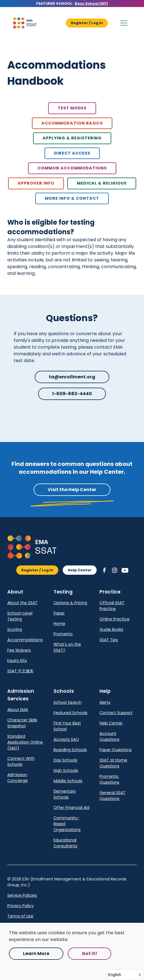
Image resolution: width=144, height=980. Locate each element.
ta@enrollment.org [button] (72, 377)
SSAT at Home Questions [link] (113, 763)
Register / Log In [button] (87, 23)
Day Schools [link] (65, 760)
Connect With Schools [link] (21, 761)
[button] (25, 23)
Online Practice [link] (114, 619)
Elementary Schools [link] (65, 794)
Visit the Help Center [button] (72, 490)
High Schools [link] (66, 770)
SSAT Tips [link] (109, 640)
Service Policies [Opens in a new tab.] (22, 895)
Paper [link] (59, 613)
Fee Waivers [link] (19, 650)
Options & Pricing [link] (70, 603)
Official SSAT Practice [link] (112, 606)
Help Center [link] (111, 723)
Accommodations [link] (25, 640)
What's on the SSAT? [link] (67, 647)
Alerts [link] (105, 702)
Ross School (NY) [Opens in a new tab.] (91, 4)
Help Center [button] (80, 570)
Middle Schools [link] (68, 781)
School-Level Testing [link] (20, 616)
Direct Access (72, 153)
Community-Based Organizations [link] (67, 824)
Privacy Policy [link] (20, 906)
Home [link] (59, 624)
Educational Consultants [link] (65, 843)
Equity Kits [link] (17, 661)
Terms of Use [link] (20, 916)
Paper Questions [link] (116, 750)
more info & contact (72, 198)
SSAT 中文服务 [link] (20, 671)
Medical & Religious (102, 183)
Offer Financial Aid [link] (71, 808)
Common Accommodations (72, 168)
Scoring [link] (15, 629)
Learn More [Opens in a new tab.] (36, 953)
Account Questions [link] (109, 736)
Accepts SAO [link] (66, 739)
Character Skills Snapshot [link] (22, 723)
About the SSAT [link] (22, 603)
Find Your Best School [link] (67, 726)
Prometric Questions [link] (109, 779)
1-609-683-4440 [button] (72, 394)
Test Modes (72, 108)
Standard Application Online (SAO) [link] (25, 742)
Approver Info (36, 183)
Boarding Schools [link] (70, 750)
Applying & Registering (72, 138)
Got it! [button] (90, 953)
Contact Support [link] (116, 713)
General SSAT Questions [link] (112, 796)
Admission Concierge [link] (18, 778)
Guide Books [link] (111, 629)
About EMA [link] (18, 710)
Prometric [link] (63, 634)
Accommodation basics (72, 123)
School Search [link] (68, 702)
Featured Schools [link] (70, 713)
